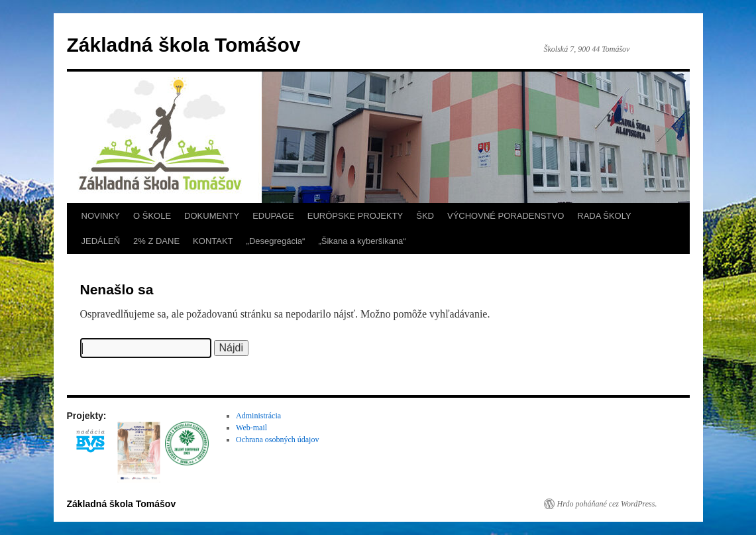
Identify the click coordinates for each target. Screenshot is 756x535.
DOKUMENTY (212, 216)
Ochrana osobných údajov (277, 440)
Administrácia (258, 416)
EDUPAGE (273, 216)
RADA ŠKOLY (604, 216)
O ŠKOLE (152, 216)
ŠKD (425, 216)
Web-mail (251, 428)
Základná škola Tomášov (184, 45)
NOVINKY (101, 216)
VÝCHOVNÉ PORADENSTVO (506, 216)
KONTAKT (213, 241)
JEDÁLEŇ (101, 241)
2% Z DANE (156, 241)
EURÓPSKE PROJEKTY (355, 216)
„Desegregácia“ (276, 241)
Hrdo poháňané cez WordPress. (607, 504)
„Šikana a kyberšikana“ (362, 241)
